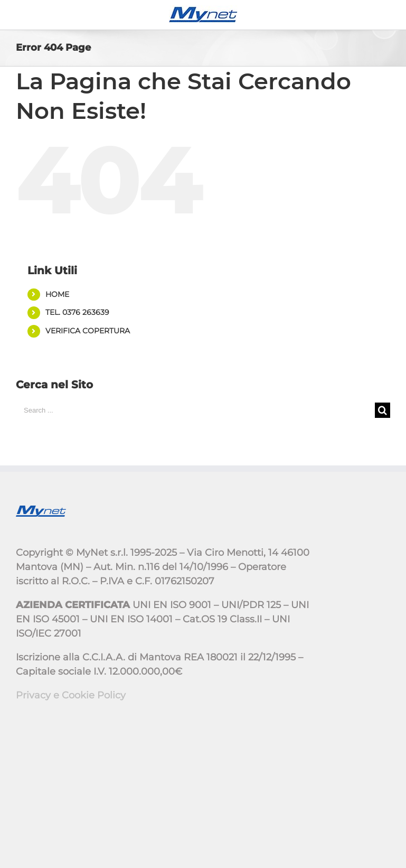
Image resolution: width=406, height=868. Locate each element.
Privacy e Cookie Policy (71, 695)
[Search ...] (195, 410)
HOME (57, 294)
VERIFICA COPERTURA (88, 331)
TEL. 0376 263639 (77, 312)
